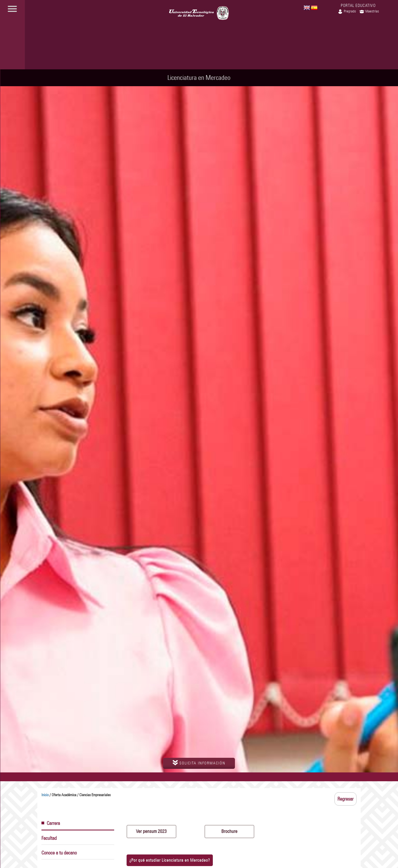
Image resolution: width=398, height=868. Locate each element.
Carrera (51, 823)
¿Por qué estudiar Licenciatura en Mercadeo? (170, 860)
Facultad (49, 838)
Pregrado (347, 11)
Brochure (229, 831)
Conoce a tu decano (59, 853)
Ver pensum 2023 (151, 831)
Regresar (345, 799)
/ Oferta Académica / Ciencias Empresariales (76, 795)
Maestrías (369, 11)
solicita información (199, 763)
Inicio (45, 795)
